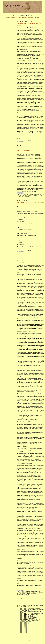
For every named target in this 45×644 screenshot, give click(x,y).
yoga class (33, 144)
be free (22, 143)
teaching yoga (20, 144)
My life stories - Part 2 (24, 631)
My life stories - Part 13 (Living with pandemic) (29, 617)
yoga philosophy (21, 145)
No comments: (35, 140)
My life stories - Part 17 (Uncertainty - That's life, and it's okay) (32, 613)
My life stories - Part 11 (24, 622)
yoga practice (28, 145)
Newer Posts (20, 599)
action (22, 253)
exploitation (23, 194)
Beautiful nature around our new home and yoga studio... (31, 619)
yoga (29, 144)
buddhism (26, 253)
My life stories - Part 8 (24, 625)
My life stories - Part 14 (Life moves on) (27, 616)
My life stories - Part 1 (24, 632)
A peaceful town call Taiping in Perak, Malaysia (29, 620)
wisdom (26, 144)
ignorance (42, 143)
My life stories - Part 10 (24, 623)
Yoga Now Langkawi (32, 640)
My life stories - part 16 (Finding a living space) (29, 614)
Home (31, 599)
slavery (35, 194)
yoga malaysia (39, 144)
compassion (28, 592)
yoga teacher (26, 196)
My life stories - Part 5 (24, 628)
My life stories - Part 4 (24, 629)
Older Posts (42, 599)
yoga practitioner (36, 145)
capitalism (23, 592)
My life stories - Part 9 (24, 624)
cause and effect (32, 253)
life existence (30, 194)
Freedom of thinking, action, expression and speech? (29, 24)
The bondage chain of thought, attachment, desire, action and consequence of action (31, 203)
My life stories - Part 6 (24, 627)
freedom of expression (34, 143)
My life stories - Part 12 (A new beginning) (28, 618)
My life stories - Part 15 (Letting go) (27, 615)
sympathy (34, 593)
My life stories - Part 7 (24, 626)
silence (42, 253)
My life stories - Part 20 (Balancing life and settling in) (30, 608)
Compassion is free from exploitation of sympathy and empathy (30, 262)
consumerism (34, 592)
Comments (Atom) (26, 601)
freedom (26, 143)
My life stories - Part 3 (24, 630)
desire (38, 253)
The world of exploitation (24, 150)
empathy (19, 593)
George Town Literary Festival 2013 (27, 621)
